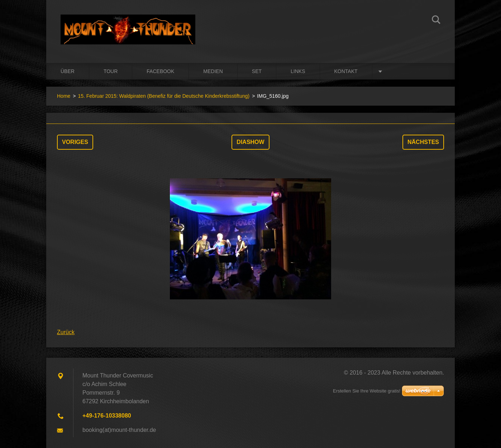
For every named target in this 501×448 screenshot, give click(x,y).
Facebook (160, 71)
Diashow (250, 142)
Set (257, 71)
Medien (213, 71)
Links (298, 71)
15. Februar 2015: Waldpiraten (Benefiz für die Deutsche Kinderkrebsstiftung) (164, 96)
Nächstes (423, 142)
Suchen (436, 21)
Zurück (66, 332)
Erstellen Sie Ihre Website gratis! (367, 391)
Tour (111, 71)
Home (64, 96)
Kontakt (346, 71)
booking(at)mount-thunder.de (119, 430)
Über (68, 71)
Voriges (75, 142)
